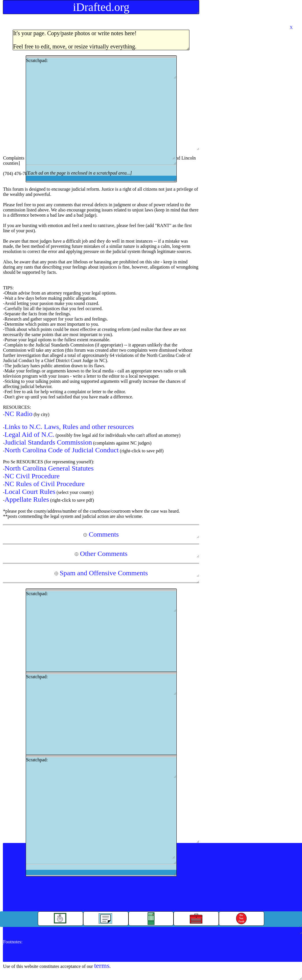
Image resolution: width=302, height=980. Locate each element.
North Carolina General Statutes (49, 468)
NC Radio (19, 414)
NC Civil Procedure (32, 476)
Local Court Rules (30, 492)
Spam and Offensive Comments (101, 573)
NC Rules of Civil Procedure (45, 484)
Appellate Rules (27, 499)
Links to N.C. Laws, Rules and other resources (69, 427)
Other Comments (101, 554)
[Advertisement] (100, 119)
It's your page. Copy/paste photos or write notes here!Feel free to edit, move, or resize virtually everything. (75, 40)
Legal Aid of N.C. (30, 434)
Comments (101, 534)
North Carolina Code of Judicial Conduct (62, 450)
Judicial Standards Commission (48, 442)
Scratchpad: (101, 119)
